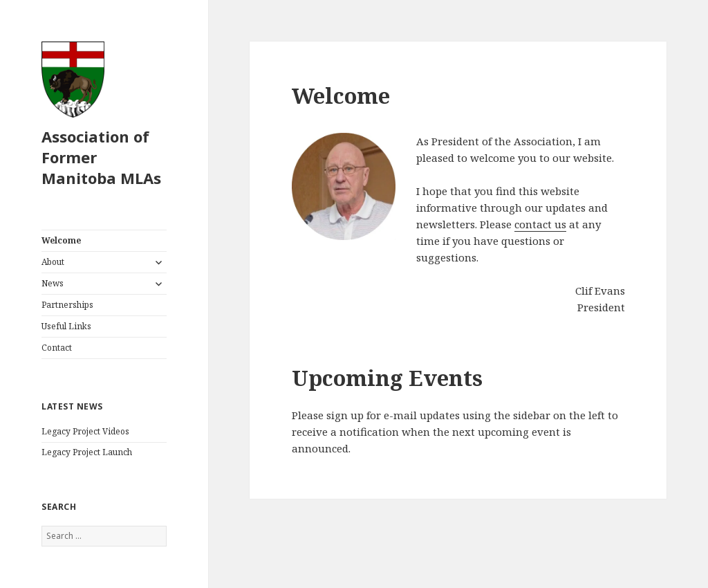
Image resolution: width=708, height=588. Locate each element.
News (53, 283)
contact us (540, 224)
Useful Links (66, 326)
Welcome (61, 240)
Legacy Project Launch (87, 452)
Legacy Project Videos (85, 431)
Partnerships (67, 305)
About (53, 262)
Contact (57, 348)
